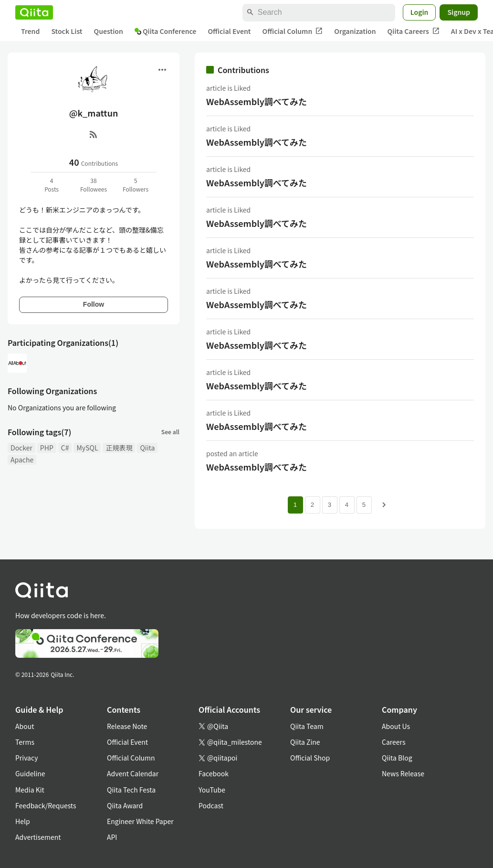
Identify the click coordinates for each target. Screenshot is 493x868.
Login (420, 12)
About (25, 726)
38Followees (94, 185)
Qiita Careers (414, 31)
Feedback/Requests (46, 805)
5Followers (136, 185)
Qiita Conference (166, 31)
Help (23, 821)
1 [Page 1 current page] (295, 505)
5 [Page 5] (364, 505)
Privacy (26, 758)
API (112, 837)
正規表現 (119, 448)
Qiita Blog (397, 758)
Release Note (127, 726)
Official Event (229, 31)
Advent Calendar (133, 773)
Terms (25, 742)
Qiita (147, 448)
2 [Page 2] (312, 505)
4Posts (52, 185)
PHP (47, 448)
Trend (30, 31)
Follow (94, 304)
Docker (21, 448)
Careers (393, 742)
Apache (22, 460)
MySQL (87, 448)
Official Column (293, 31)
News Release (403, 773)
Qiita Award (125, 805)
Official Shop (310, 758)
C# (65, 448)
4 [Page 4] (347, 505)
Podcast (211, 805)
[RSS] (94, 134)
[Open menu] (162, 70)
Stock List (67, 31)
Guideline (30, 773)
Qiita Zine (305, 742)
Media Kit (30, 790)
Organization (355, 31)
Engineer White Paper (140, 821)
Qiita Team (307, 726)
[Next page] (384, 505)
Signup (459, 12)
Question (109, 31)
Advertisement (38, 837)
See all (170, 432)
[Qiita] (34, 12)
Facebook (214, 773)
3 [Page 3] (330, 505)
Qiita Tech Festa (131, 790)
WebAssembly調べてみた (257, 101)
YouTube (212, 790)
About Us (396, 726)
